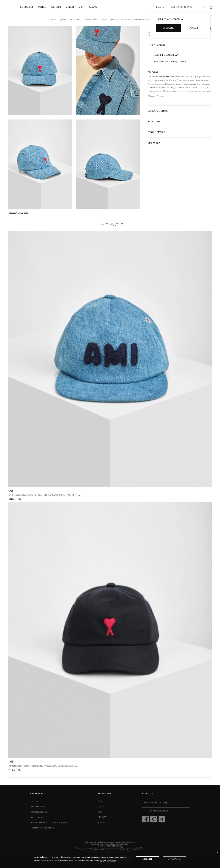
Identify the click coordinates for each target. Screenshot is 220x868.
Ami (10, 490)
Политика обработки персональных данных (49, 821)
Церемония (26, 7)
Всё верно (168, 28)
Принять (147, 859)
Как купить (35, 800)
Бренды (70, 7)
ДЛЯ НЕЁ (42, 7)
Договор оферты (37, 816)
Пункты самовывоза (39, 811)
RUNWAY (93, 7)
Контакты (102, 821)
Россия (194, 28)
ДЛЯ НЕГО (56, 7)
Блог (81, 7)
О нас (100, 800)
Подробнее (111, 861)
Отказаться (175, 859)
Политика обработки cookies (42, 827)
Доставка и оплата (38, 805)
